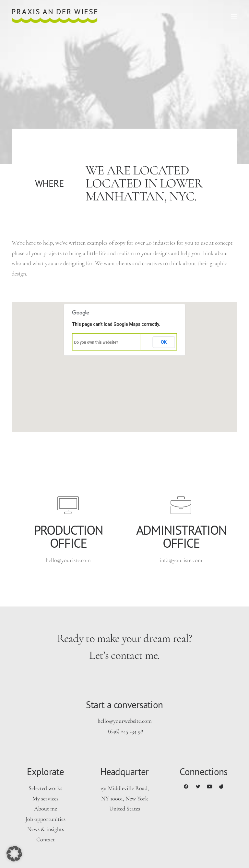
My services (45, 798)
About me (46, 809)
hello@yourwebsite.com (125, 721)
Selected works (45, 788)
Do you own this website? (96, 342)
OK (164, 342)
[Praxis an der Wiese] (55, 16)
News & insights (46, 829)
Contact (46, 839)
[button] (234, 16)
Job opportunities (45, 819)
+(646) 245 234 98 (124, 731)
